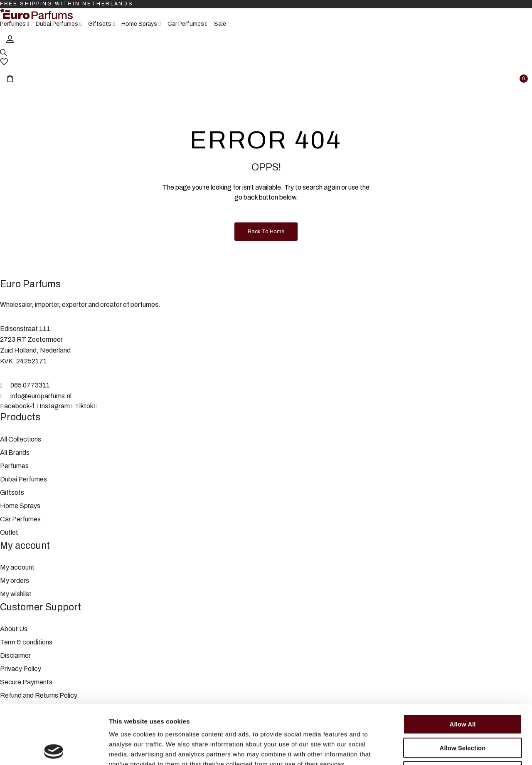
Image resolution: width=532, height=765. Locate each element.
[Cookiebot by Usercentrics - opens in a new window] (54, 749)
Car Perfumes (20, 519)
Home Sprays (20, 506)
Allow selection (463, 689)
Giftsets (12, 492)
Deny (463, 712)
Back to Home (266, 232)
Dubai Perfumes (23, 479)
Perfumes (14, 466)
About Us (14, 629)
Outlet (9, 532)
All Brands (15, 453)
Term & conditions (26, 642)
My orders (15, 581)
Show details (436, 749)
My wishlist (16, 594)
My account (17, 567)
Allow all (463, 665)
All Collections (21, 439)
